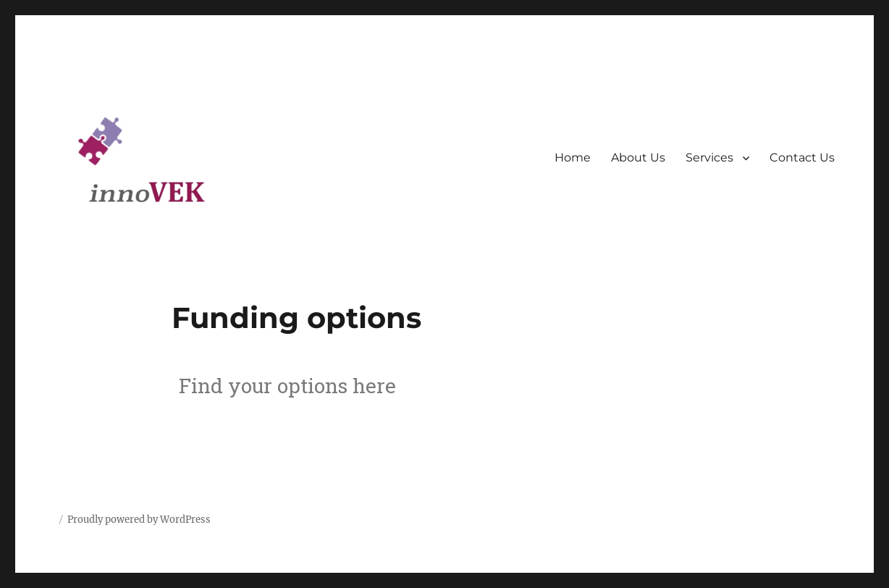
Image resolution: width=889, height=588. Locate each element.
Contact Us (802, 157)
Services (709, 157)
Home (573, 157)
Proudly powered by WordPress (139, 520)
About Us (638, 157)
